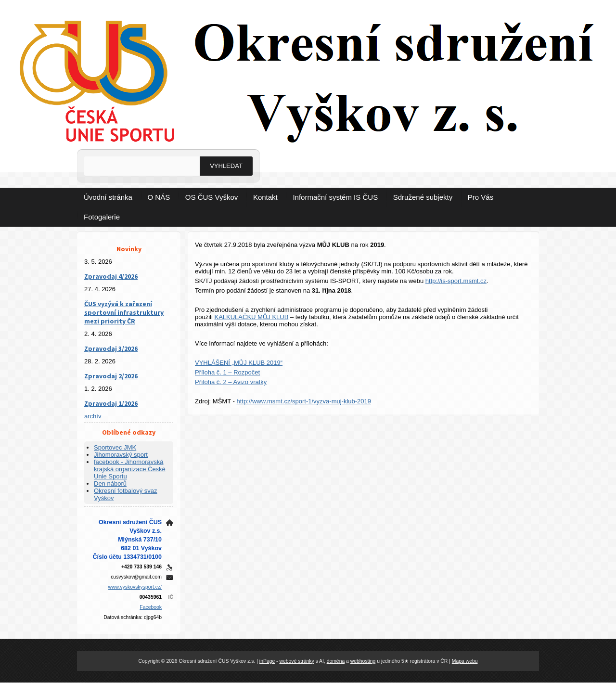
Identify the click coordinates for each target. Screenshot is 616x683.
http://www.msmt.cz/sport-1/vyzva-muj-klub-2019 (304, 401)
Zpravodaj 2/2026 (111, 376)
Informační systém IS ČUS (335, 197)
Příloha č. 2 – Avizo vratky (231, 382)
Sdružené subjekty (423, 197)
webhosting (363, 661)
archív (93, 416)
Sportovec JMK (115, 447)
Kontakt (265, 197)
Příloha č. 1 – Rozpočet (227, 372)
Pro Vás (481, 197)
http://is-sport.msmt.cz (456, 281)
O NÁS (159, 197)
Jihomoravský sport (121, 455)
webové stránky (296, 661)
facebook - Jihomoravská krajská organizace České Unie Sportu (130, 469)
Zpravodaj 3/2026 (111, 348)
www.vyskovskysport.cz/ (135, 587)
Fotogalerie (102, 217)
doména (336, 661)
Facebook (151, 607)
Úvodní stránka (108, 197)
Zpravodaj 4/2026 (111, 276)
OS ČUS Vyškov (212, 197)
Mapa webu (465, 661)
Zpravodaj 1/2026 (111, 403)
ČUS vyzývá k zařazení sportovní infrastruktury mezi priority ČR (124, 312)
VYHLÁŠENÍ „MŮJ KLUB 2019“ (239, 363)
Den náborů (110, 483)
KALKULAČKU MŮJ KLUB (251, 317)
